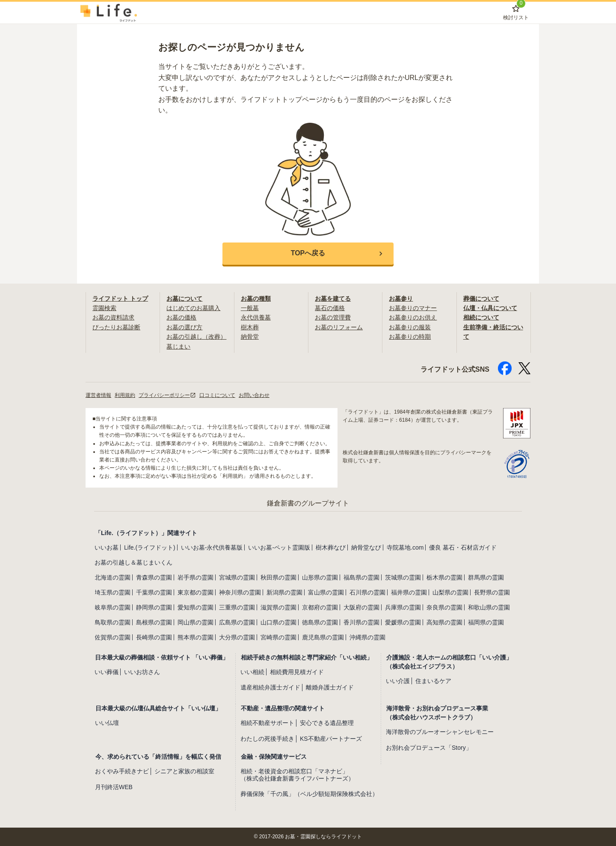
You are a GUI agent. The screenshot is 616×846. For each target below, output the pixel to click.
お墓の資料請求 (113, 317)
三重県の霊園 (237, 607)
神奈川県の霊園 (240, 592)
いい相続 (252, 672)
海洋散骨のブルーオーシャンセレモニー (440, 732)
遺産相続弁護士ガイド (270, 687)
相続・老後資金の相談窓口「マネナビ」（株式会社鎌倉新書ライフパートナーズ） (297, 775)
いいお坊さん (142, 672)
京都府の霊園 (320, 607)
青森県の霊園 (154, 577)
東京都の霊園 (195, 592)
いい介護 (398, 681)
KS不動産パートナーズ (331, 739)
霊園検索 (104, 308)
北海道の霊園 (113, 577)
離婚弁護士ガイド (330, 687)
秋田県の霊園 (278, 577)
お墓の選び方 (184, 327)
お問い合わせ (254, 395)
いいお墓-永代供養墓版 (212, 547)
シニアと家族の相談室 (184, 771)
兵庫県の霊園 (403, 607)
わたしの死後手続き (267, 739)
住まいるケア (433, 681)
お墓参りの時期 (410, 337)
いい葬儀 (107, 672)
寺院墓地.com (405, 547)
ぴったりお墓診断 (116, 327)
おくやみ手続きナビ (122, 771)
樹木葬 (250, 327)
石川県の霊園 (367, 592)
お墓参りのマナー (413, 308)
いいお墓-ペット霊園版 (279, 547)
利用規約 (125, 395)
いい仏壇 (107, 723)
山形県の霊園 (320, 577)
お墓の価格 (181, 317)
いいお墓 (107, 547)
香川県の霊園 (361, 622)
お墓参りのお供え (413, 317)
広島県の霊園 (237, 622)
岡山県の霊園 (195, 622)
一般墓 (250, 308)
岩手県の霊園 (195, 577)
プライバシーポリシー (167, 395)
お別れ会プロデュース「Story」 (429, 748)
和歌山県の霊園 (489, 607)
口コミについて (217, 395)
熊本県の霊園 (195, 637)
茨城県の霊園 (403, 577)
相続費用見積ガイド (297, 672)
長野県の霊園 (492, 592)
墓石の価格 (330, 308)
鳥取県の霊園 (113, 622)
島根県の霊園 (154, 622)
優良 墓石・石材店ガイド (463, 547)
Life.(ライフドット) (150, 547)
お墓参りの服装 (410, 327)
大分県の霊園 (237, 637)
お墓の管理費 (333, 317)
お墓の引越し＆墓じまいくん (133, 562)
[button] (308, 254)
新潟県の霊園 (284, 592)
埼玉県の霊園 (113, 592)
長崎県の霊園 (154, 637)
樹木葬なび (331, 547)
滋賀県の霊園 (278, 607)
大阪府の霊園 (361, 607)
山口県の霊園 (278, 622)
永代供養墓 (256, 317)
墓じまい (178, 346)
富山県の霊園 (326, 592)
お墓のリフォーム (339, 327)
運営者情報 (98, 395)
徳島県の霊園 (320, 622)
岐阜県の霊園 (113, 607)
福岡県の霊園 (486, 622)
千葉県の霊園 (154, 592)
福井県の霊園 (409, 592)
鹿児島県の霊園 (323, 637)
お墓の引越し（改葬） (196, 337)
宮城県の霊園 (237, 577)
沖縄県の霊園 (367, 637)
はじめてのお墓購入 (193, 308)
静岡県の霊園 (154, 607)
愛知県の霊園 (195, 607)
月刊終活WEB (114, 787)
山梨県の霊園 (450, 592)
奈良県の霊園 (444, 607)
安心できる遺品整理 (327, 723)
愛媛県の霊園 (403, 622)
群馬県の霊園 (486, 577)
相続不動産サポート (267, 723)
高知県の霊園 (444, 622)
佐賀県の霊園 (113, 637)
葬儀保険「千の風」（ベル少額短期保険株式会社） (309, 794)
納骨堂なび (366, 547)
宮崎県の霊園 (278, 637)
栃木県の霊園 (444, 577)
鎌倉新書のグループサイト (308, 503)
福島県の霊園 (361, 577)
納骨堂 (250, 337)
